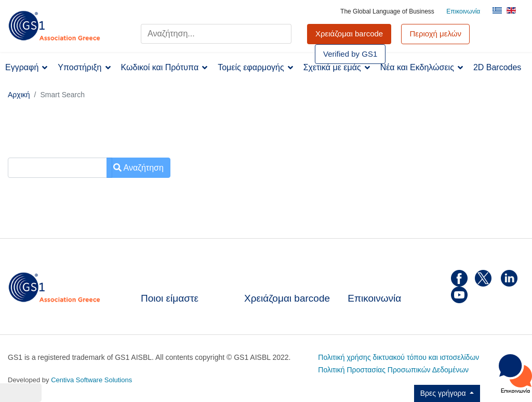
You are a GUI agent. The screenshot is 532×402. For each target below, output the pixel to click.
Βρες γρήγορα (444, 393)
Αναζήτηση (138, 168)
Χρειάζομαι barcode (287, 298)
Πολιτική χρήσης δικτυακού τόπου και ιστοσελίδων (398, 357)
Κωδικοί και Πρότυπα (160, 67)
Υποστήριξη (79, 67)
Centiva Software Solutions (91, 380)
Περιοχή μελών (435, 34)
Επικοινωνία (463, 11)
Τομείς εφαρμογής (251, 67)
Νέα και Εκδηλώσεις (417, 67)
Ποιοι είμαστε (170, 298)
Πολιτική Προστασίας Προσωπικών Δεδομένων (393, 370)
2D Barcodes (497, 67)
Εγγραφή (22, 67)
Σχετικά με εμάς (332, 67)
